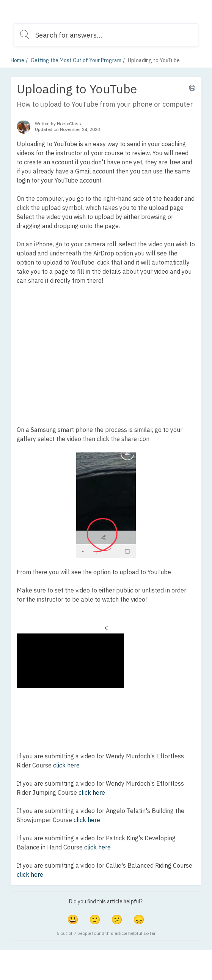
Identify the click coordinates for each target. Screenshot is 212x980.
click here (66, 765)
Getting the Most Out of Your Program (76, 60)
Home (17, 60)
